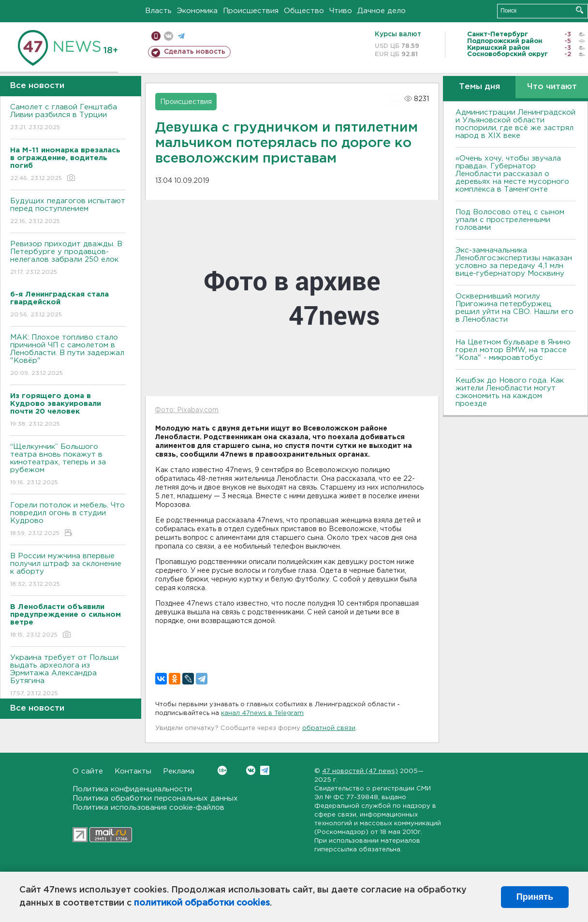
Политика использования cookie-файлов (148, 808)
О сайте (88, 771)
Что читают (552, 87)
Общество (304, 11)
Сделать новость (195, 52)
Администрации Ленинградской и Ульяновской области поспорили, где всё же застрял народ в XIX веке (515, 124)
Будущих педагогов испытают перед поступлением (68, 212)
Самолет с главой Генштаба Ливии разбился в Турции (68, 118)
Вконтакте (222, 770)
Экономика (197, 11)
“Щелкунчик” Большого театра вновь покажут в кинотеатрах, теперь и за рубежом (68, 465)
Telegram (265, 770)
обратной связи (329, 728)
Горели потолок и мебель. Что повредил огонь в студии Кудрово (68, 520)
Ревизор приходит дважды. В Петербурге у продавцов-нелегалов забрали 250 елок (68, 259)
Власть (158, 11)
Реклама (179, 771)
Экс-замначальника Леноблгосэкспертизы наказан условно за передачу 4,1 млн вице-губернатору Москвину (514, 262)
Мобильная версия (156, 36)
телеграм (181, 36)
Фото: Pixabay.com (187, 410)
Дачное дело (382, 11)
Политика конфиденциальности (132, 789)
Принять (535, 897)
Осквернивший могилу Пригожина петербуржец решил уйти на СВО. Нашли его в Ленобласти (514, 308)
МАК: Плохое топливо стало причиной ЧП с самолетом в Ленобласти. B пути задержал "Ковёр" (68, 356)
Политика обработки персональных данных (155, 798)
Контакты (133, 771)
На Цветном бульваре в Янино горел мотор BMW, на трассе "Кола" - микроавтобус (513, 350)
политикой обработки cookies (202, 903)
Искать (580, 10)
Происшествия (251, 11)
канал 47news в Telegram (262, 713)
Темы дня (479, 87)
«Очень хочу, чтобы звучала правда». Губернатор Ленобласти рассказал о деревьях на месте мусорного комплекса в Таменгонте (512, 174)
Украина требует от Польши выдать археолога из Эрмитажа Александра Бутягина (68, 676)
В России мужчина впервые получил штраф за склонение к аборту (68, 571)
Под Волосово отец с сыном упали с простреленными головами (510, 220)
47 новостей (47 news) (360, 771)
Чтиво (341, 11)
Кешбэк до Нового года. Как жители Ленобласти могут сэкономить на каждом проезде (510, 392)
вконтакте (169, 36)
